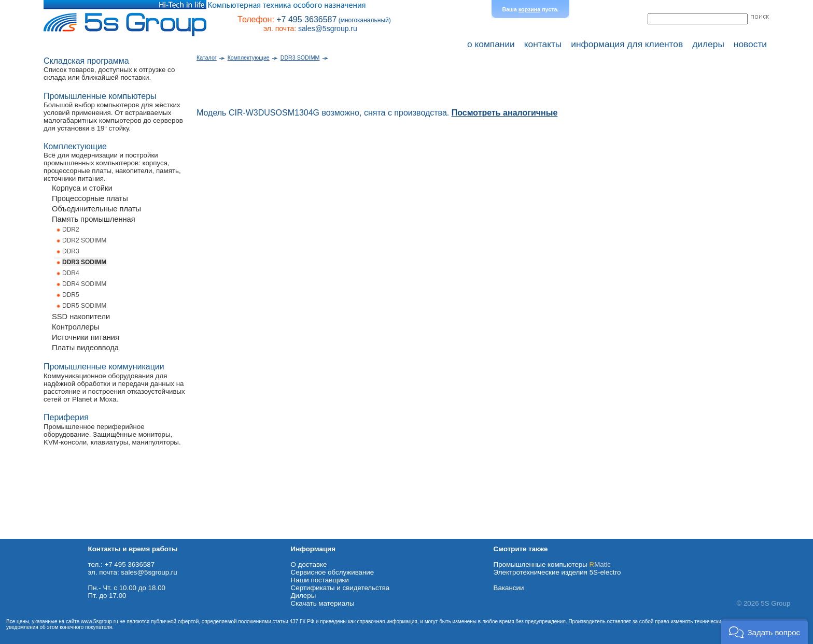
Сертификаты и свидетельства (340, 588)
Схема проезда (24, 535)
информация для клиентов (627, 44)
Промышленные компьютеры (552, 564)
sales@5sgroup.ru (328, 28)
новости (750, 44)
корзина (529, 9)
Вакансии (509, 588)
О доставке (309, 564)
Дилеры (304, 596)
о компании (491, 44)
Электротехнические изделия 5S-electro (557, 572)
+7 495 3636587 (306, 19)
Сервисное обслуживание (333, 572)
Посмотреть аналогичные (505, 113)
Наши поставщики (320, 580)
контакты (543, 44)
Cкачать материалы (323, 603)
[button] (765, 631)
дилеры (708, 44)
